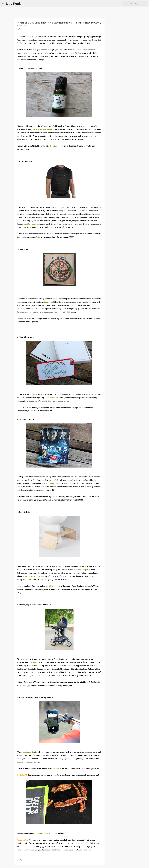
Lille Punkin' (15, 4)
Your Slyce (49, 302)
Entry (20, 860)
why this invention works (33, 576)
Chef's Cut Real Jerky (42, 833)
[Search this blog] (136, 4)
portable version (53, 586)
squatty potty (84, 570)
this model (33, 662)
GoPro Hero (56, 768)
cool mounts (28, 752)
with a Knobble (55, 146)
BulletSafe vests (29, 224)
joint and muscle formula (43, 129)
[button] (19, 29)
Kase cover (53, 398)
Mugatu (34, 394)
